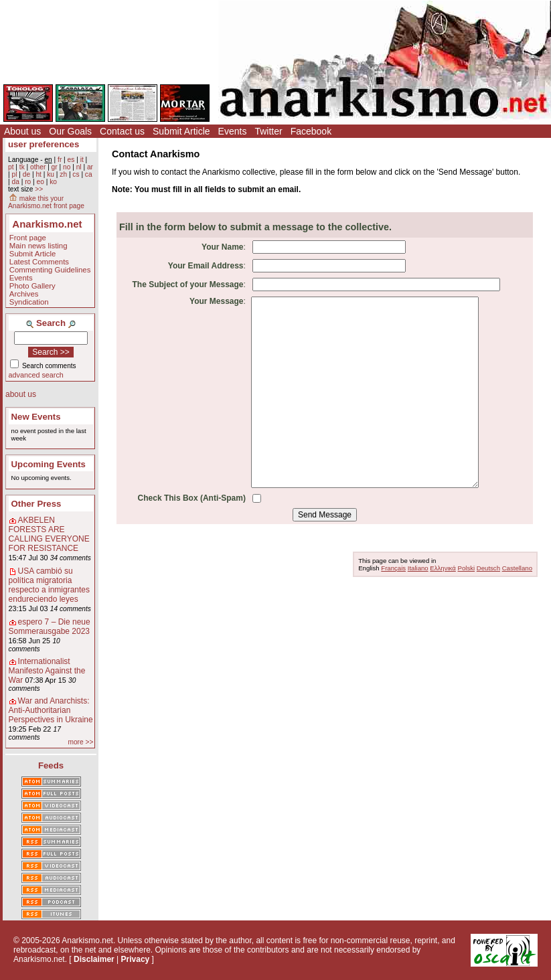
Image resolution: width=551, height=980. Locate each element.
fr (60, 160)
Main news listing (38, 246)
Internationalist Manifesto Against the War (47, 671)
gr (55, 167)
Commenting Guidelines (50, 270)
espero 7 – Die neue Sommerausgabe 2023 (50, 627)
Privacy (136, 959)
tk (22, 167)
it (82, 160)
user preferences (44, 144)
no (67, 167)
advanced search (36, 375)
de (26, 174)
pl (14, 174)
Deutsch (488, 568)
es (71, 160)
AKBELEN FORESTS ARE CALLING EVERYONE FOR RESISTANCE (49, 534)
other (38, 167)
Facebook (311, 131)
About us (22, 131)
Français (393, 568)
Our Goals (70, 131)
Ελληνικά (443, 568)
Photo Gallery (32, 286)
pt (11, 167)
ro (28, 182)
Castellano (517, 568)
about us (21, 394)
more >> (80, 742)
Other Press (36, 504)
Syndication (29, 302)
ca (89, 174)
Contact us (122, 131)
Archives (24, 294)
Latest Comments (39, 262)
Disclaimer (94, 959)
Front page (28, 238)
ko (53, 182)
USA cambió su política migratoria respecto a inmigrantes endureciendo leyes (49, 585)
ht (38, 174)
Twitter (268, 131)
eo (41, 182)
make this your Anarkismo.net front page (46, 202)
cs (76, 174)
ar (90, 167)
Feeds (51, 765)
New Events (36, 417)
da (15, 182)
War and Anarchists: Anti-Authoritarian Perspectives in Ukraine (51, 710)
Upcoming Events (49, 464)
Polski (467, 568)
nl (79, 167)
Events (233, 131)
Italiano (418, 568)
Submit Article (181, 131)
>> (39, 189)
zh (63, 174)
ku (51, 174)
